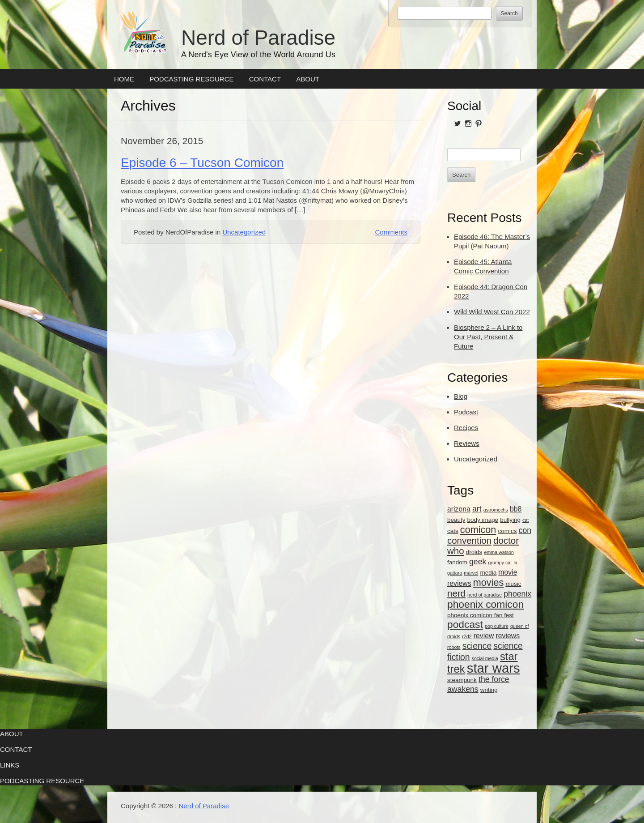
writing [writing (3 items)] (489, 690)
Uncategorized (244, 232)
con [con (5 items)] (525, 530)
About (308, 79)
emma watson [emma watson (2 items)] (499, 552)
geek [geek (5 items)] (478, 562)
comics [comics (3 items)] (508, 531)
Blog (461, 396)
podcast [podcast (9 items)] (465, 624)
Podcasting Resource (191, 79)
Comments (391, 232)
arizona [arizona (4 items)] (459, 509)
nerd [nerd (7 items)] (456, 593)
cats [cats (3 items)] (453, 531)
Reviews (467, 443)
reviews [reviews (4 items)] (508, 636)
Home (124, 79)
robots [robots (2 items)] (454, 647)
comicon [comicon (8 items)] (478, 530)
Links (10, 765)
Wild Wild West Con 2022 (492, 312)
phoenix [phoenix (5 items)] (517, 594)
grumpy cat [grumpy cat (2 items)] (500, 563)
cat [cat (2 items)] (525, 520)
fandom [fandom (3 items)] (457, 562)
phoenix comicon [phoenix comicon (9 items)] (485, 604)
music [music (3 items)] (513, 584)
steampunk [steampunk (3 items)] (462, 680)
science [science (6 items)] (477, 646)
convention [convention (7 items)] (469, 540)
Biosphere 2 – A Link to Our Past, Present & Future (488, 337)
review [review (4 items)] (484, 636)
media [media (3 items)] (489, 573)
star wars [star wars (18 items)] (494, 668)
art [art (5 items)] (477, 509)
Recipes (466, 428)
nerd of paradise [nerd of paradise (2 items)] (485, 595)
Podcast (466, 412)
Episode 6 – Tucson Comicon (202, 163)
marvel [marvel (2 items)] (471, 573)
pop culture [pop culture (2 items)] (497, 626)
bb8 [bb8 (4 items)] (516, 509)
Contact (265, 79)
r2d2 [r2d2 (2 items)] (467, 636)
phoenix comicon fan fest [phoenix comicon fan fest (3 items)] (481, 615)
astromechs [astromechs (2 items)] (496, 510)
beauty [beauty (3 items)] (456, 520)
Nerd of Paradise (258, 38)
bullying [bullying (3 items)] (510, 520)
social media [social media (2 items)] (485, 658)
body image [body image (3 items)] (483, 520)
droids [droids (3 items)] (474, 552)
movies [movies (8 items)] (489, 582)
